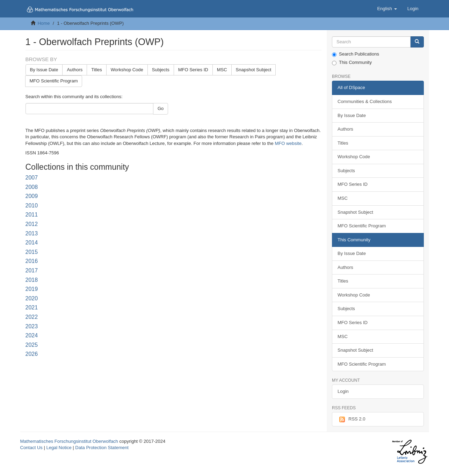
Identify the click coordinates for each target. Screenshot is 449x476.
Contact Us (31, 448)
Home (44, 23)
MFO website (288, 143)
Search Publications (356, 54)
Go (161, 108)
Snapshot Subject (254, 70)
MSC (222, 70)
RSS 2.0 (351, 419)
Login (343, 391)
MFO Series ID (193, 70)
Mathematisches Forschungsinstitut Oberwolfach (69, 441)
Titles (97, 70)
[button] (387, 9)
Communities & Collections (365, 101)
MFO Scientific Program (54, 81)
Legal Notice (59, 448)
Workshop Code (127, 70)
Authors (75, 70)
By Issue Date (44, 70)
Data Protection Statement (102, 448)
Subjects (161, 70)
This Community (352, 63)
